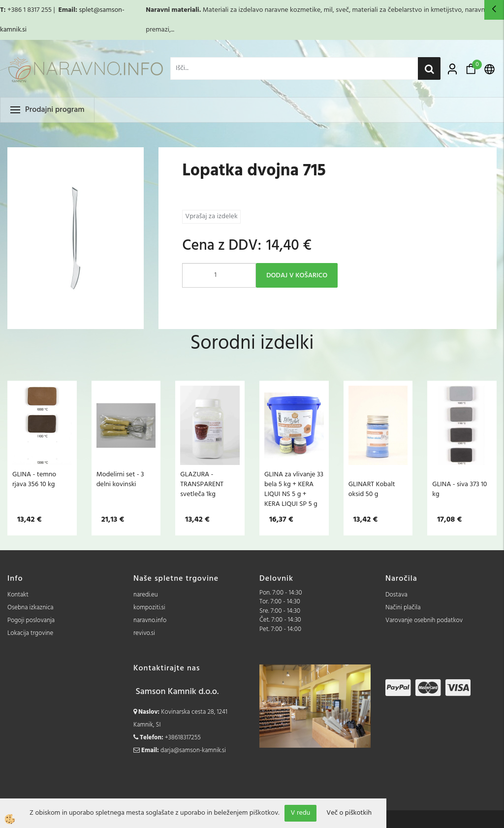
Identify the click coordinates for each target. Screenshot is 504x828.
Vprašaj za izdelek (211, 216)
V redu (301, 813)
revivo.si (144, 633)
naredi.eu (146, 595)
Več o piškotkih (349, 813)
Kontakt (18, 595)
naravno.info (150, 620)
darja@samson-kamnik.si (193, 750)
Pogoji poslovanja (31, 620)
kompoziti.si (149, 608)
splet (86, 10)
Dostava (396, 595)
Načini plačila (403, 608)
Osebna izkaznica (31, 608)
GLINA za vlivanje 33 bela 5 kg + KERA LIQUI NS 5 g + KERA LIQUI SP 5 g (294, 489)
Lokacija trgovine (30, 633)
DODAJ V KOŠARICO (297, 276)
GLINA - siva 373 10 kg (459, 489)
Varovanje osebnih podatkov (424, 620)
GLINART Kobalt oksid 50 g (372, 489)
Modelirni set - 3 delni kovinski (120, 479)
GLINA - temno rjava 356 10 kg (34, 479)
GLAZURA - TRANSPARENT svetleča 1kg (202, 484)
